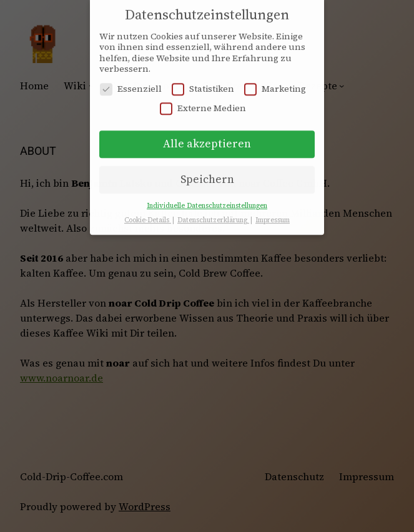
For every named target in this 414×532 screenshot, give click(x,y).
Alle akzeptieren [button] (207, 138)
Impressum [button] (273, 214)
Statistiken (203, 83)
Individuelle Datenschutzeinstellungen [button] (207, 200)
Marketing (275, 83)
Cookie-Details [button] (148, 214)
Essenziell (131, 83)
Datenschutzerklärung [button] (213, 214)
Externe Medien (203, 103)
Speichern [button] (207, 174)
